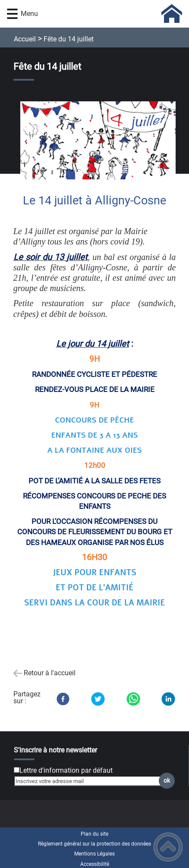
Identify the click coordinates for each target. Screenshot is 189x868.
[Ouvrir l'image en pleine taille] (102, 141)
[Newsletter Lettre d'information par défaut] (17, 770)
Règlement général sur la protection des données (94, 844)
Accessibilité (95, 864)
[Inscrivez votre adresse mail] (91, 781)
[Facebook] (63, 699)
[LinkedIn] (168, 699)
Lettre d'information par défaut (66, 770)
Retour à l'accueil (50, 673)
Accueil (25, 39)
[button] (12, 14)
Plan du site (94, 834)
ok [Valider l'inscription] (167, 781)
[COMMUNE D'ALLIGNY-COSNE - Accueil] (109, 14)
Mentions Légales (94, 854)
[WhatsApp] (133, 699)
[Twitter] (98, 699)
